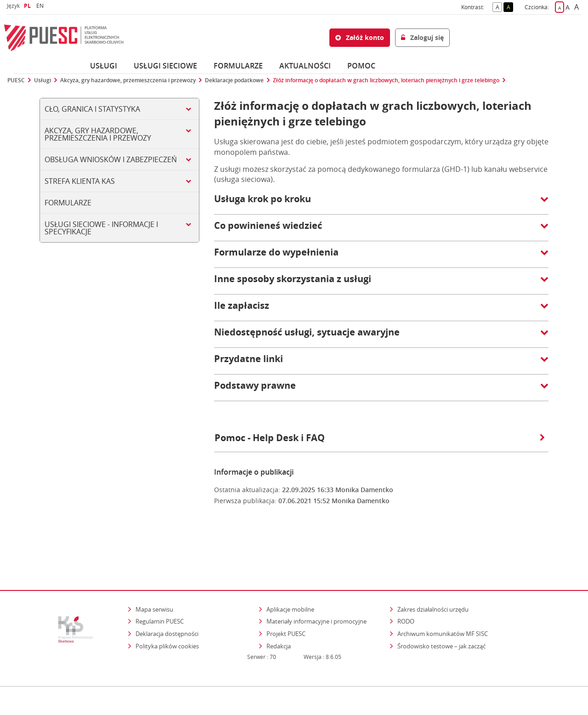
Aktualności (305, 66)
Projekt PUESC (286, 594)
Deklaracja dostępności (167, 594)
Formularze (238, 66)
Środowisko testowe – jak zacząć (442, 606)
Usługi (104, 66)
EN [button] (41, 6)
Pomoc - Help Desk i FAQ (380, 438)
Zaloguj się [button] (422, 37)
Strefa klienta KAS (80, 181)
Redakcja (279, 606)
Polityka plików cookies (167, 606)
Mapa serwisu (154, 569)
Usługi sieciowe (165, 66)
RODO (406, 581)
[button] (381, 204)
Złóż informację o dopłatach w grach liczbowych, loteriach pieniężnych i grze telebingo (386, 80)
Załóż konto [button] (360, 37)
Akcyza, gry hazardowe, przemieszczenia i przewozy (128, 80)
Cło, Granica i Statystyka (92, 109)
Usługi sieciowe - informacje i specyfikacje (101, 228)
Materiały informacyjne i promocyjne (317, 581)
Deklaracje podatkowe (234, 80)
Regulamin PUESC (160, 581)
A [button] (499, 6)
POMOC (361, 66)
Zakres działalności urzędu (434, 569)
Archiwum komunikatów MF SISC (443, 594)
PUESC (16, 80)
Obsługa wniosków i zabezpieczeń (111, 159)
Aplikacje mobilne (290, 569)
